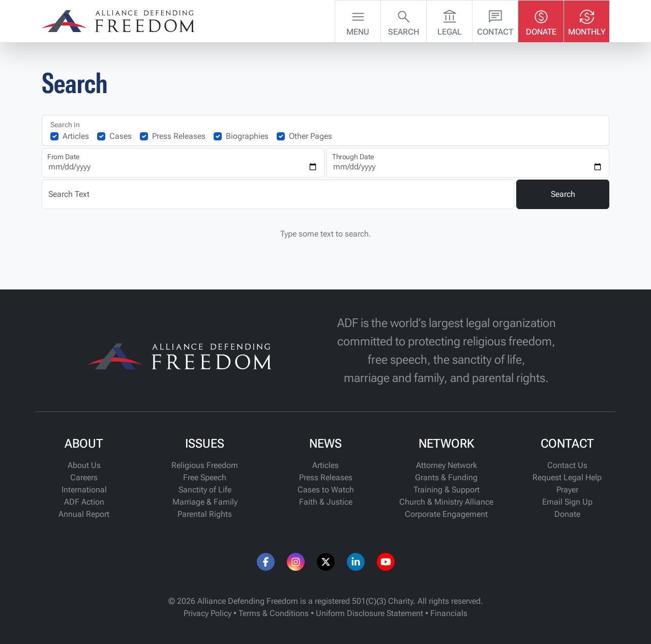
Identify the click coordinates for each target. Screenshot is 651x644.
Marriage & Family (205, 502)
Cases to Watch (326, 490)
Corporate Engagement (446, 514)
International (84, 490)
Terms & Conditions (274, 613)
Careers (84, 477)
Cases (121, 136)
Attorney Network (447, 465)
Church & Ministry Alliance (446, 502)
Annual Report (84, 514)
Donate (541, 20)
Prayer (567, 490)
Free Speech (205, 477)
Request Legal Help (567, 477)
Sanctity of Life (205, 490)
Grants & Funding (446, 477)
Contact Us (567, 465)
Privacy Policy (208, 613)
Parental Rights (205, 514)
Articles (76, 136)
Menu (358, 20)
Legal (450, 20)
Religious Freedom (205, 465)
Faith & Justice (326, 502)
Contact (495, 20)
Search (404, 20)
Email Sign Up (567, 502)
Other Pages (310, 136)
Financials (449, 613)
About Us (84, 465)
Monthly (587, 20)
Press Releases (179, 136)
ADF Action (84, 502)
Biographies (247, 136)
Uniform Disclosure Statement (369, 613)
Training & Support (447, 490)
